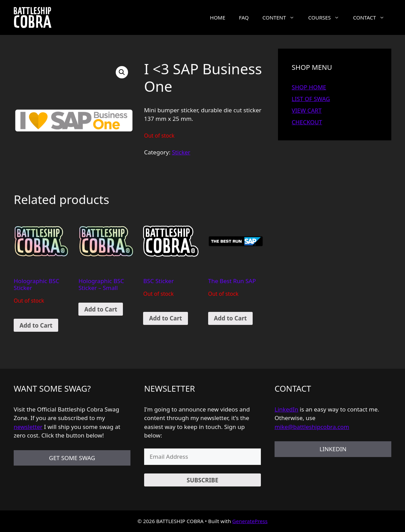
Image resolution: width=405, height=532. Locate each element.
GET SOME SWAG (72, 458)
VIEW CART (307, 110)
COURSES (327, 17)
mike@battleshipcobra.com (312, 427)
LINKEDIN (333, 449)
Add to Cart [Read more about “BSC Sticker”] (165, 318)
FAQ (244, 17)
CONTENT (282, 17)
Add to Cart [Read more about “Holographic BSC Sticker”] (36, 325)
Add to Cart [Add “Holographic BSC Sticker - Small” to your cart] (101, 309)
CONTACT (372, 17)
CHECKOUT (307, 122)
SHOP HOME (309, 87)
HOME (218, 17)
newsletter (28, 427)
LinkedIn (286, 409)
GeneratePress (250, 521)
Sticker (181, 152)
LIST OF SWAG (311, 99)
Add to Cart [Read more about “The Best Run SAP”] (230, 318)
